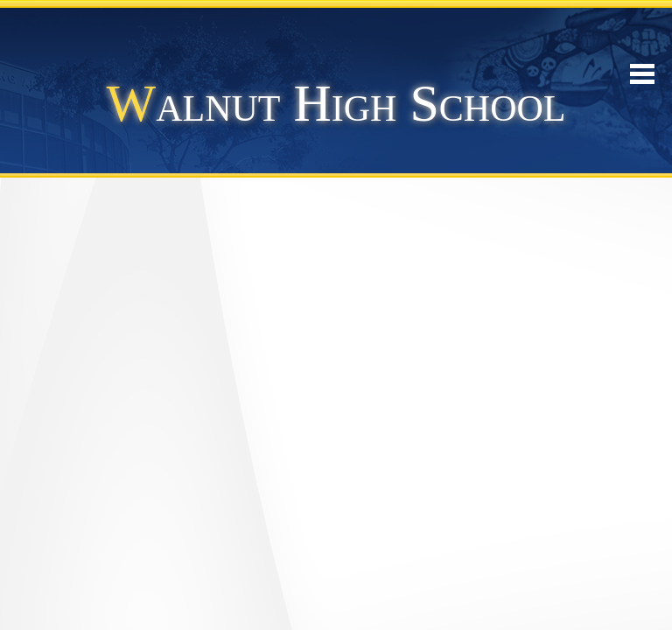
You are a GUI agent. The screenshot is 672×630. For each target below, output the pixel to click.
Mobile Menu (642, 74)
